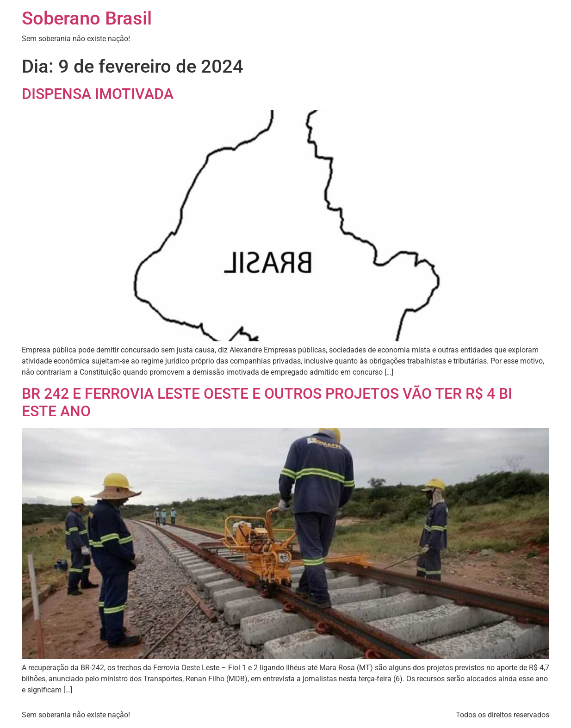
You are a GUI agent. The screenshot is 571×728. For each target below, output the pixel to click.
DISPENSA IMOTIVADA (98, 94)
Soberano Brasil (87, 18)
